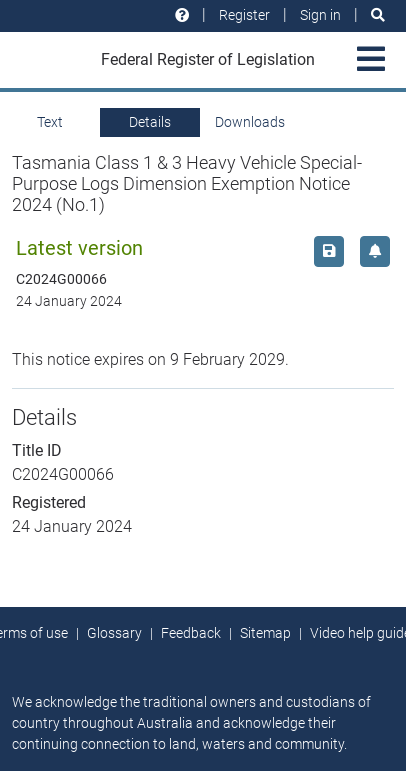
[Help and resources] (182, 15)
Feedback (191, 633)
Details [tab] (150, 122)
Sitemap (265, 633)
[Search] (378, 15)
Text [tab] (50, 122)
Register (244, 15)
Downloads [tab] (250, 122)
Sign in (320, 15)
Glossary (114, 633)
